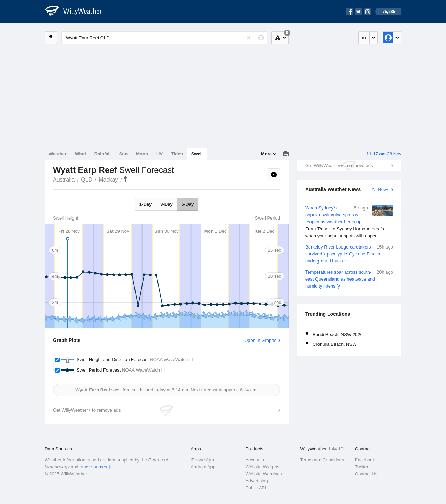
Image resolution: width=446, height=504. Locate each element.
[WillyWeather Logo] (77, 12)
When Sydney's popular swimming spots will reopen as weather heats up (349, 222)
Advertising (256, 481)
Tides (177, 154)
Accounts (255, 460)
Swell (197, 154)
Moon (142, 154)
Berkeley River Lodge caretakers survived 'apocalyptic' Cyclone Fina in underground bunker (349, 254)
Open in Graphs (260, 340)
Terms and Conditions (322, 460)
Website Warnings (264, 474)
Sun (124, 154)
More (266, 154)
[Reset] (249, 38)
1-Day (145, 204)
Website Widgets (262, 467)
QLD (87, 180)
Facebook (365, 460)
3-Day (166, 204)
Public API (256, 488)
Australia (64, 180)
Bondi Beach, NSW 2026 (338, 334)
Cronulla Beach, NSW (334, 344)
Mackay (108, 180)
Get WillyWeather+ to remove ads (339, 165)
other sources (93, 467)
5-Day (188, 204)
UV (160, 154)
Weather (58, 154)
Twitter (362, 467)
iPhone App (202, 460)
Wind (80, 154)
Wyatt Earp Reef (125, 179)
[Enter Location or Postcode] (164, 38)
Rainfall (103, 154)
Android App (203, 467)
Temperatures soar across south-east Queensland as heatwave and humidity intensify (349, 279)
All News (380, 189)
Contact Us (366, 474)
